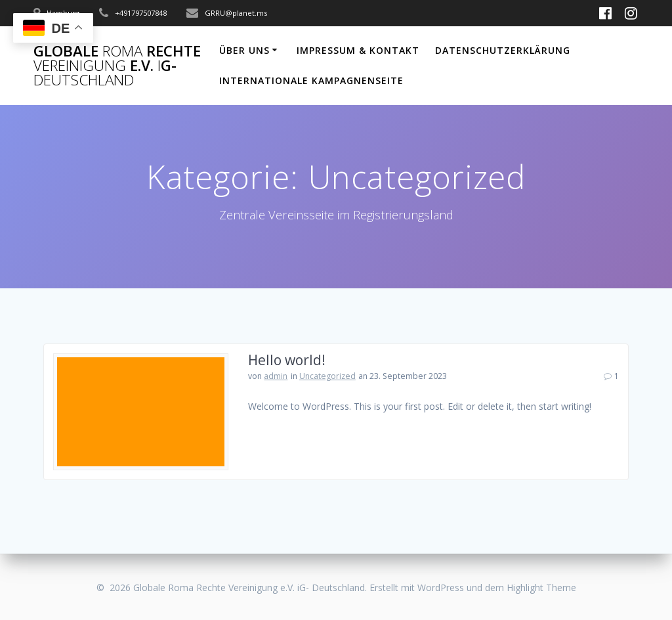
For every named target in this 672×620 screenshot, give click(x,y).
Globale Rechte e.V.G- (117, 66)
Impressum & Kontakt (358, 50)
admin (276, 376)
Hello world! (287, 360)
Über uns (244, 50)
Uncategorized (327, 376)
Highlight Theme (541, 587)
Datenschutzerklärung (503, 50)
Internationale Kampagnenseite (311, 80)
